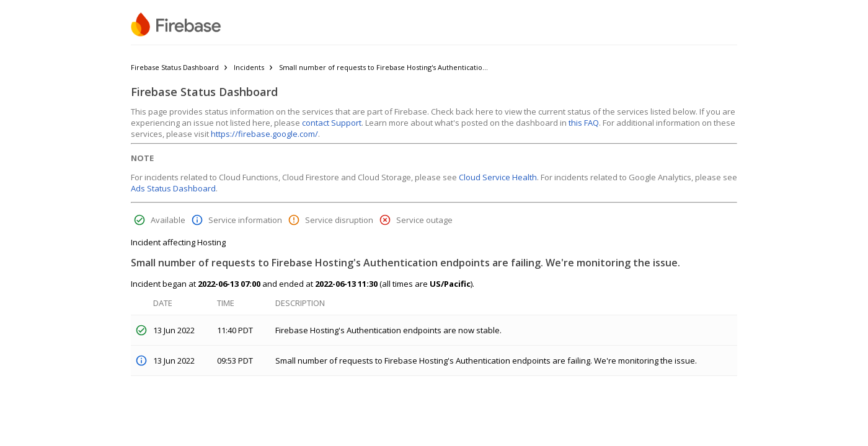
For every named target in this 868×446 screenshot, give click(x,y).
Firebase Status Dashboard (175, 67)
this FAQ (584, 123)
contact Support (332, 123)
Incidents (249, 67)
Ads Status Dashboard (173, 188)
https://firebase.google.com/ (264, 134)
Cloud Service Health (498, 177)
